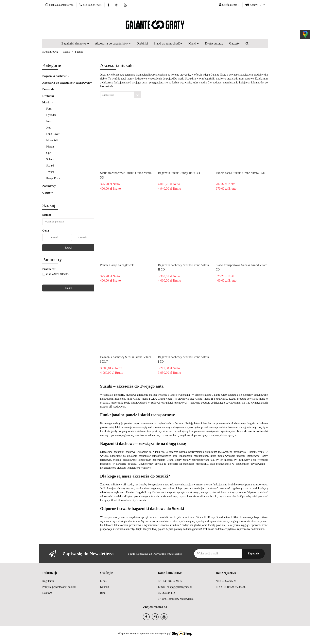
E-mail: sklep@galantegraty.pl (175, 587)
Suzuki (50, 166)
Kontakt (105, 587)
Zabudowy (49, 186)
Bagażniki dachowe (75, 43)
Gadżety (234, 43)
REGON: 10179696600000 (231, 587)
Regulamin (48, 581)
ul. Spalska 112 (166, 593)
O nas (103, 581)
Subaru (50, 159)
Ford (49, 109)
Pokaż (68, 288)
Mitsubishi (52, 140)
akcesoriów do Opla (234, 496)
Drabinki (142, 43)
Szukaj (68, 248)
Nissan (50, 147)
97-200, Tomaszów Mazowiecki (176, 599)
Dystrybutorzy (214, 43)
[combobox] (121, 95)
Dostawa (47, 593)
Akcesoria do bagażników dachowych (67, 83)
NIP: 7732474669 (226, 581)
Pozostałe (48, 89)
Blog (103, 593)
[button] (255, 5)
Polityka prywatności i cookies (59, 587)
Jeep (49, 128)
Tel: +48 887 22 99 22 (170, 581)
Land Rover (53, 134)
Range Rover (53, 178)
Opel (49, 153)
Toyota (50, 172)
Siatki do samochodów (168, 43)
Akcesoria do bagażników (113, 43)
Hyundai (51, 115)
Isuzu (49, 121)
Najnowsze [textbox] (108, 95)
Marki (194, 43)
